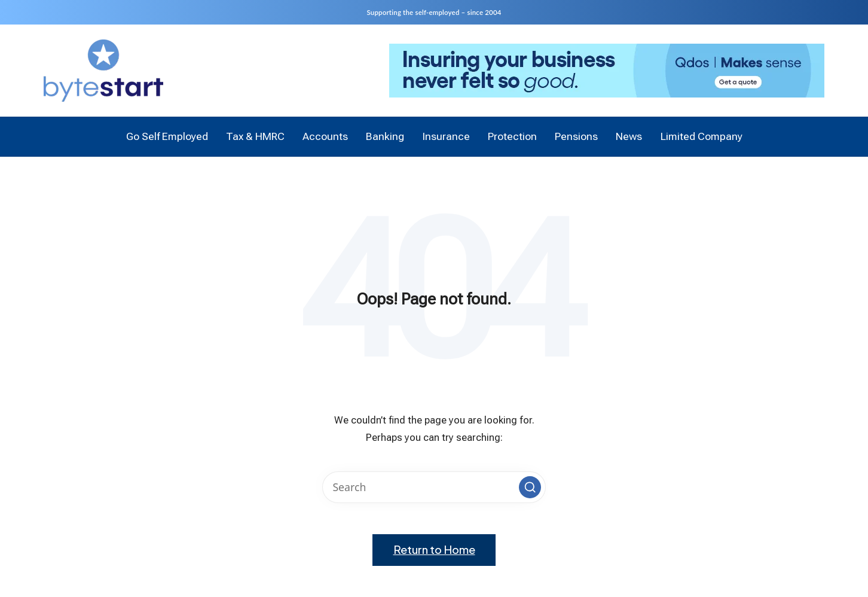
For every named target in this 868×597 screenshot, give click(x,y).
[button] (530, 487)
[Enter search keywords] (434, 487)
